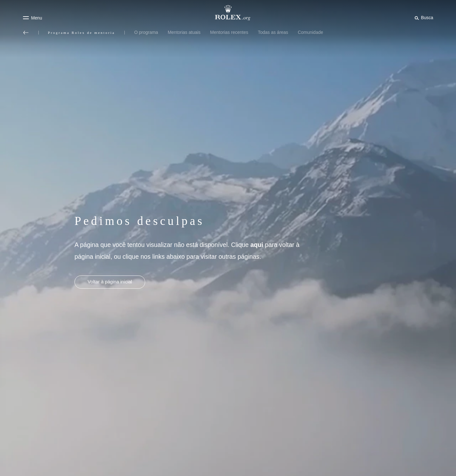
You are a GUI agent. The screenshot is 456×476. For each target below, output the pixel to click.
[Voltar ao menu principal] (26, 33)
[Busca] (423, 18)
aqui (257, 245)
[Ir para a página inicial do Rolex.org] (228, 13)
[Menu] (32, 18)
